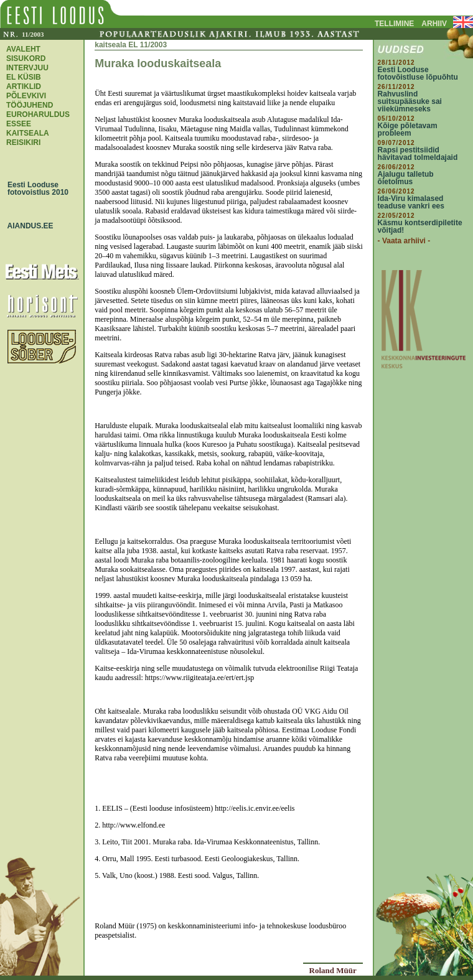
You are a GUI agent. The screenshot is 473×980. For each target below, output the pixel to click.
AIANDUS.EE (27, 226)
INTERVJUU (27, 68)
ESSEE (19, 124)
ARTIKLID (24, 86)
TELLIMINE (394, 24)
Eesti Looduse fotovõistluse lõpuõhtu (418, 73)
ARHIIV (434, 24)
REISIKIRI (23, 142)
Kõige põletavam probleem (408, 129)
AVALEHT (23, 49)
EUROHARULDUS (38, 114)
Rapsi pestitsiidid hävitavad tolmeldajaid (418, 154)
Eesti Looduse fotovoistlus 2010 (35, 189)
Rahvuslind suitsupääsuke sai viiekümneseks (410, 101)
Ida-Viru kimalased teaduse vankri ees (411, 202)
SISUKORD (26, 58)
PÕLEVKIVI (26, 96)
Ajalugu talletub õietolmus (406, 178)
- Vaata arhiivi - (404, 241)
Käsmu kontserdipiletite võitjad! (420, 226)
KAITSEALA (28, 133)
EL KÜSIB (24, 77)
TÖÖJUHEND (30, 105)
